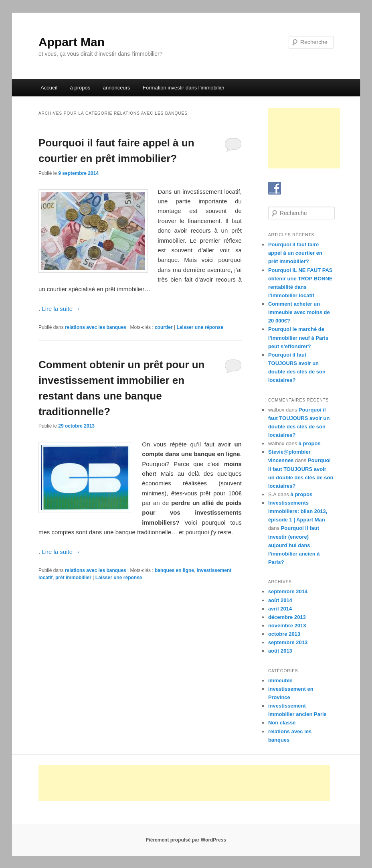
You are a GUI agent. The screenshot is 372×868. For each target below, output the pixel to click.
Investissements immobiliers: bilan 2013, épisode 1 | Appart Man (298, 511)
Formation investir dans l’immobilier (184, 88)
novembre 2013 (287, 626)
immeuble (280, 680)
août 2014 (280, 600)
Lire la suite (61, 309)
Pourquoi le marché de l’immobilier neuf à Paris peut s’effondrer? (298, 338)
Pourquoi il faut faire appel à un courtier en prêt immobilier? (295, 253)
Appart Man (72, 42)
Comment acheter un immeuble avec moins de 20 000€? (299, 312)
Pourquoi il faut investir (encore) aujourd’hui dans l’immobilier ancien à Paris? (294, 545)
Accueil (49, 88)
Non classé (282, 723)
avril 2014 (280, 609)
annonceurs (117, 88)
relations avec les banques (96, 327)
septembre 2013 (288, 642)
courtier (164, 327)
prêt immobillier (73, 578)
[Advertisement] (304, 138)
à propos (80, 88)
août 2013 (280, 651)
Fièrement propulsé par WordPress (186, 840)
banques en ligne (174, 570)
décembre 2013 (287, 617)
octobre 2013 (284, 634)
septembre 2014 (288, 591)
